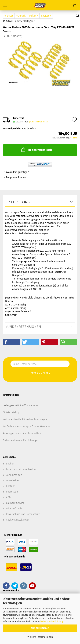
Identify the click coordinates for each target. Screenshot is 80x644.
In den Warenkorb (36, 150)
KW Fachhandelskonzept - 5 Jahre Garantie (26, 426)
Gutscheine (12, 481)
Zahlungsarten (14, 475)
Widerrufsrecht (14, 509)
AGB (8, 497)
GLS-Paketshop (11, 412)
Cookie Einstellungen (18, 520)
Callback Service (15, 503)
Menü (5, 5)
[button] (11, 342)
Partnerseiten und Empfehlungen (21, 440)
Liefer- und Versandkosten (21, 469)
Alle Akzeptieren (40, 628)
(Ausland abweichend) (39, 122)
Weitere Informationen (40, 637)
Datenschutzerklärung (52, 621)
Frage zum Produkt (16, 177)
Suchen (10, 464)
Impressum (12, 492)
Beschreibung (17, 202)
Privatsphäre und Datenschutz (23, 514)
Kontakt (10, 486)
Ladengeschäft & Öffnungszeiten (21, 406)
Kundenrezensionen (23, 327)
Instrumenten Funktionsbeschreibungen (25, 419)
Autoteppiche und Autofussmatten (22, 433)
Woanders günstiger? (18, 172)
